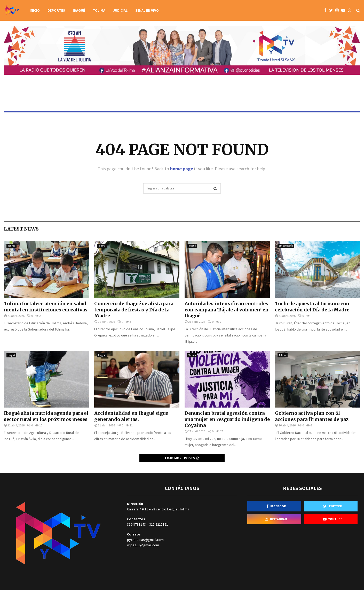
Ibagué (79, 10)
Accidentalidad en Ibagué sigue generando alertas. (131, 416)
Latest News (21, 229)
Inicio (35, 10)
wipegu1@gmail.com (143, 545)
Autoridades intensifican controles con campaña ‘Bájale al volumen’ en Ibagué (227, 310)
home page (182, 169)
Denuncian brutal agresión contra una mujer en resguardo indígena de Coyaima (227, 419)
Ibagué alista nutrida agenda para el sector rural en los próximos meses (46, 416)
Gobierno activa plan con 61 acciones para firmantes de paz (312, 416)
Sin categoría (286, 246)
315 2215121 (159, 524)
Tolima (99, 10)
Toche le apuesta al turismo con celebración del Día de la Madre (312, 307)
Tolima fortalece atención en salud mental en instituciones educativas (46, 307)
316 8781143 (136, 524)
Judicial (120, 10)
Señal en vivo (147, 10)
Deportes (56, 10)
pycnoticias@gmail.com (145, 540)
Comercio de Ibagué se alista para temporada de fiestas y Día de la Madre (134, 310)
